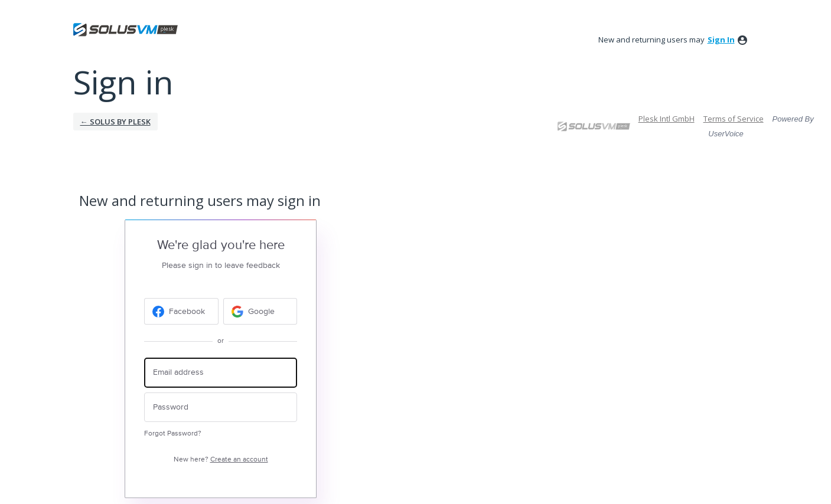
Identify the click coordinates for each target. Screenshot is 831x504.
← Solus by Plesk (115, 122)
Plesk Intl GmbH (667, 119)
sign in (721, 40)
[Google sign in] (260, 311)
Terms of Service (734, 119)
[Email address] (221, 373)
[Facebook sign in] (181, 311)
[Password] (221, 408)
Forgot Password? (173, 433)
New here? (221, 459)
